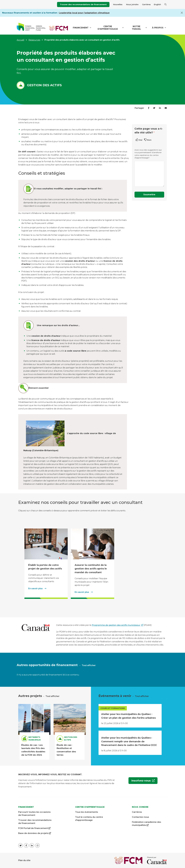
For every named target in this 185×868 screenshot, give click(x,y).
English (157, 4)
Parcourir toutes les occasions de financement (34, 814)
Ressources (34, 40)
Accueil (20, 40)
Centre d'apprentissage (108, 28)
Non (149, 140)
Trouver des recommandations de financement (83, 4)
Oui (140, 140)
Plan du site (24, 860)
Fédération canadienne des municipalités (147, 824)
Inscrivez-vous (140, 781)
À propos (158, 28)
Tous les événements (87, 812)
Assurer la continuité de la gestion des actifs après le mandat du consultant (91, 569)
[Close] (182, 13)
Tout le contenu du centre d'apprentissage (89, 819)
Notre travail (136, 28)
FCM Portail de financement (34, 828)
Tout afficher (89, 665)
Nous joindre (132, 4)
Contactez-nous (140, 817)
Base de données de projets (35, 833)
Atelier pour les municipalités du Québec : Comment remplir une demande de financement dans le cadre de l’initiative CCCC (129, 741)
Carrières (146, 4)
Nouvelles (118, 4)
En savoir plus (36, 588)
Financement (81, 28)
